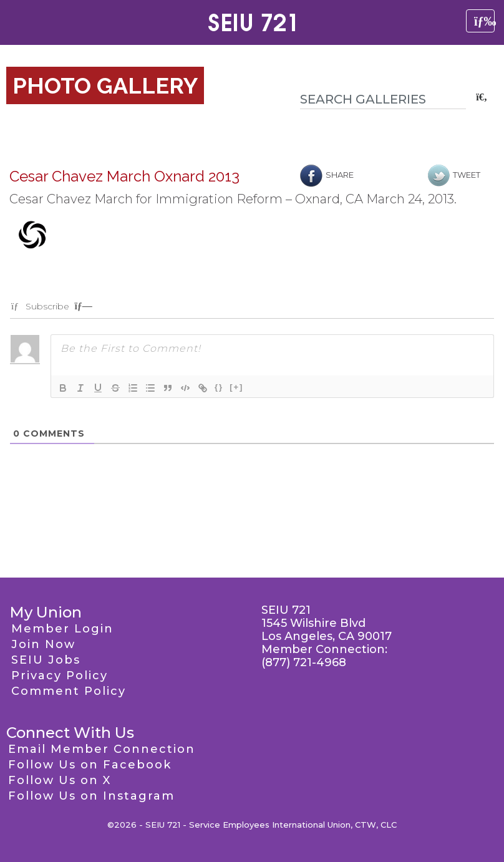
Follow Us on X (60, 780)
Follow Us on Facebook (90, 765)
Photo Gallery (105, 85)
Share (327, 175)
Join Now (43, 644)
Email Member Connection (102, 749)
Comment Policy (69, 691)
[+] (236, 387)
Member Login (62, 629)
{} (219, 387)
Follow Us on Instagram (91, 796)
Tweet (454, 175)
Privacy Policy (60, 676)
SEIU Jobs (46, 660)
